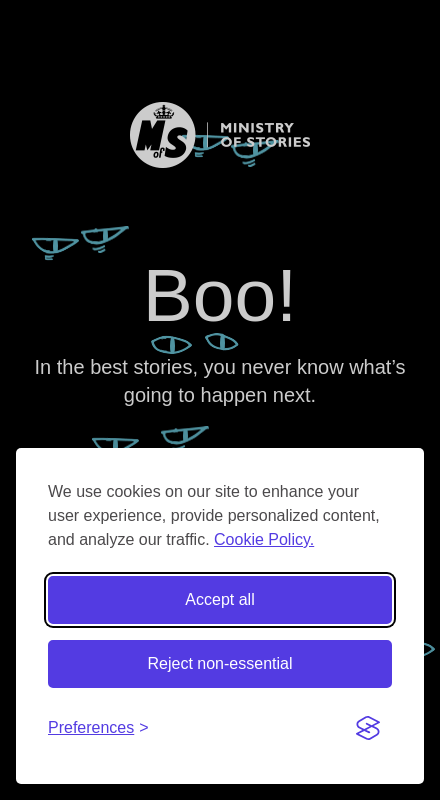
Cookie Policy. (264, 539)
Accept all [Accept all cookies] (219, 599)
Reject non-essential (220, 663)
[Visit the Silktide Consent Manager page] (368, 728)
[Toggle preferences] (98, 728)
